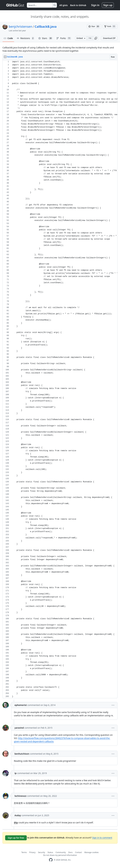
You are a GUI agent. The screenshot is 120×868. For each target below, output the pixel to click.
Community (61, 852)
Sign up (108, 5)
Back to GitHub (78, 5)
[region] (60, 379)
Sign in (95, 5)
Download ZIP (109, 38)
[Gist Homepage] (15, 5)
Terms (24, 852)
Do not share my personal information (60, 855)
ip (16, 773)
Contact (79, 852)
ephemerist (21, 705)
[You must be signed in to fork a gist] (110, 26)
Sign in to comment (102, 838)
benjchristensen (20, 27)
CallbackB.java (46, 27)
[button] (96, 38)
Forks (64, 38)
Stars (46, 38)
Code (8, 38)
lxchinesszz (20, 796)
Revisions (26, 38)
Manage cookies (91, 852)
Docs (70, 852)
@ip (16, 822)
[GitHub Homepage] (51, 860)
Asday (18, 815)
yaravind (19, 728)
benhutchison (22, 754)
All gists (64, 5)
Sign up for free (16, 838)
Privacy (32, 852)
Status (50, 852)
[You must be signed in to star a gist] (94, 26)
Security (41, 852)
